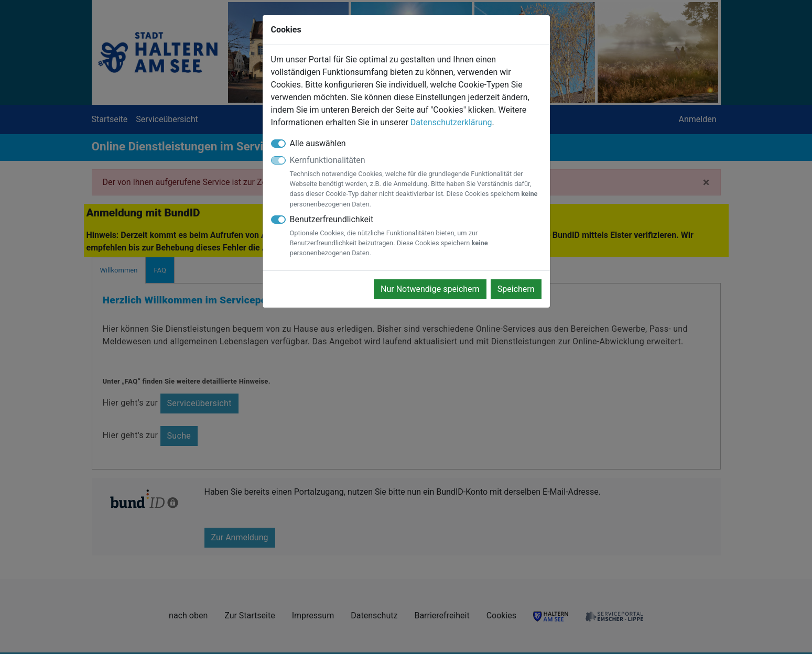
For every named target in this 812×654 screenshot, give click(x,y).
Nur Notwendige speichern (430, 289)
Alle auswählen (318, 143)
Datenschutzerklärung (451, 122)
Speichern (516, 289)
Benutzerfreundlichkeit (416, 236)
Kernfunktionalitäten (416, 182)
